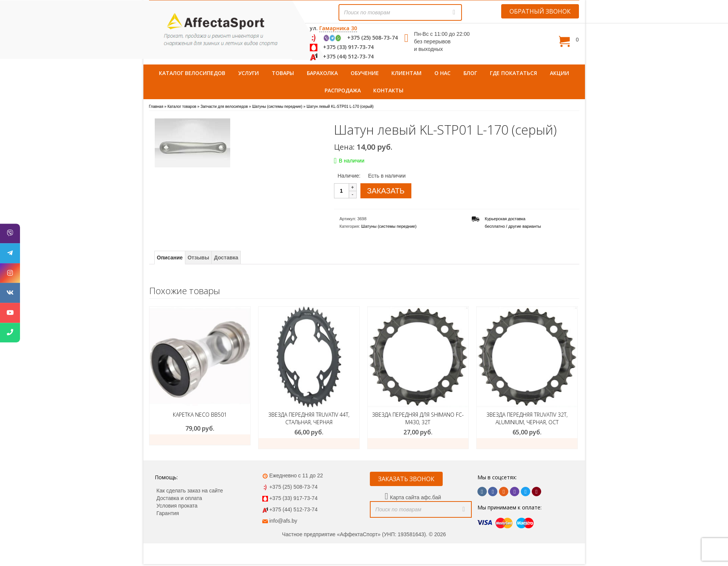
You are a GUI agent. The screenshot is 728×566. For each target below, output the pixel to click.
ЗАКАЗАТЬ (386, 191)
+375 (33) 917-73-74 (348, 47)
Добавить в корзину (309, 443)
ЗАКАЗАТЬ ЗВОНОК (406, 479)
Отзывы (198, 258)
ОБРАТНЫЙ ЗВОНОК (540, 11)
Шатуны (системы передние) (389, 226)
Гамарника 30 (338, 28)
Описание (170, 258)
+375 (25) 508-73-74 (372, 38)
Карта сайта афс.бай (415, 497)
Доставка (226, 258)
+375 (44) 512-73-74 (348, 56)
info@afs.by (283, 521)
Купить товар (200, 440)
